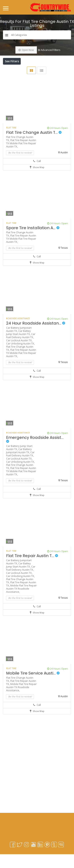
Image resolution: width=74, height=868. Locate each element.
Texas (64, 261)
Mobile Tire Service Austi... (33, 687)
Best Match (48, 70)
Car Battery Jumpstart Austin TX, (19, 464)
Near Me (23, 70)
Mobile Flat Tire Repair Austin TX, (21, 159)
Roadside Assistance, (18, 604)
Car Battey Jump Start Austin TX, (19, 346)
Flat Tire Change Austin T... (34, 146)
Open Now (26, 50)
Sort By (11, 77)
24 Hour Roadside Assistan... (36, 337)
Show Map (37, 181)
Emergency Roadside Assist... (35, 453)
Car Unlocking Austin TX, (20, 357)
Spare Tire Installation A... (33, 242)
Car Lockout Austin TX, (19, 354)
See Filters (12, 61)
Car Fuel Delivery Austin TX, (21, 349)
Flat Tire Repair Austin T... (32, 569)
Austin (64, 166)
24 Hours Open (58, 142)
